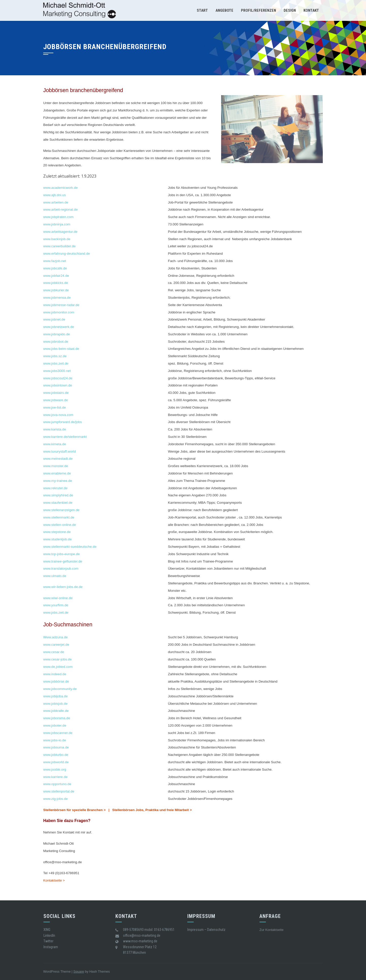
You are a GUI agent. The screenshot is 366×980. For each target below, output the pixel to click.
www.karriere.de (55, 777)
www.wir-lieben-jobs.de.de (63, 587)
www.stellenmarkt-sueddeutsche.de (70, 547)
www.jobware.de (56, 400)
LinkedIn (49, 935)
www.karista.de (55, 429)
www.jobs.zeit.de (56, 363)
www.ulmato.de (55, 576)
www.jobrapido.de (57, 334)
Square (79, 971)
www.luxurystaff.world (59, 451)
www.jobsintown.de (58, 385)
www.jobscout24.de (58, 378)
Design (290, 10)
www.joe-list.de (55, 407)
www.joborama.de (57, 718)
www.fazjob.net (55, 261)
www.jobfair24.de (56, 276)
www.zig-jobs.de (55, 799)
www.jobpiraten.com (58, 217)
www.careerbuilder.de (59, 246)
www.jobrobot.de (56, 342)
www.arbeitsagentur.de (60, 232)
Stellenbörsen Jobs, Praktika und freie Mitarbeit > (152, 810)
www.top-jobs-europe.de (62, 554)
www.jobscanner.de (58, 733)
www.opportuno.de (57, 784)
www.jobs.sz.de (55, 356)
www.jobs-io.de (55, 740)
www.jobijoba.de (55, 696)
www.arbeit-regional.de (60, 210)
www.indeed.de (55, 674)
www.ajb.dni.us (55, 195)
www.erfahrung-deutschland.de (67, 254)
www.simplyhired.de (58, 495)
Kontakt (311, 10)
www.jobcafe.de (55, 268)
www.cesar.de (54, 652)
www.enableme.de (57, 473)
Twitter (48, 941)
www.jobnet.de (54, 319)
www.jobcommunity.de (60, 689)
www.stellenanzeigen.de (61, 510)
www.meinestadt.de (58, 459)
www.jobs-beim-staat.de (61, 349)
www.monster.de (56, 466)
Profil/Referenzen (258, 10)
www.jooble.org (55, 769)
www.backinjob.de (57, 239)
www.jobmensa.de (57, 298)
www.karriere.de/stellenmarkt (65, 437)
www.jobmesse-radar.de (61, 305)
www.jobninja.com (57, 224)
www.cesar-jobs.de (57, 659)
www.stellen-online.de (60, 525)
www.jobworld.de (56, 762)
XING (47, 930)
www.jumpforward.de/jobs (63, 422)
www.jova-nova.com (58, 415)
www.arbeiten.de (56, 202)
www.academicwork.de (60, 188)
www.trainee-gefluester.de (63, 561)
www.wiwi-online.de (58, 598)
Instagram (51, 947)
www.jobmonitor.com (59, 312)
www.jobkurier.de (56, 290)
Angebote (224, 10)
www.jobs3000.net (57, 371)
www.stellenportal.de (59, 791)
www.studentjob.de (57, 539)
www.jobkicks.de (56, 283)
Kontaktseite (274, 930)
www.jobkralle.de (56, 711)
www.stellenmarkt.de (59, 517)
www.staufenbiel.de (58, 503)
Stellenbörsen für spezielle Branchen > (74, 810)
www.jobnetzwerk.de (59, 327)
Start (202, 10)
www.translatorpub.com (61, 568)
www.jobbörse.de (56, 681)
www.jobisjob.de (55, 704)
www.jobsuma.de (56, 747)
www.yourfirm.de (56, 605)
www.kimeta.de (55, 444)
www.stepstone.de (57, 532)
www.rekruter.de (55, 488)
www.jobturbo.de (56, 755)
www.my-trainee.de (58, 481)
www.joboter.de (55, 725)
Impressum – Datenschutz (206, 930)
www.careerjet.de (56, 645)
